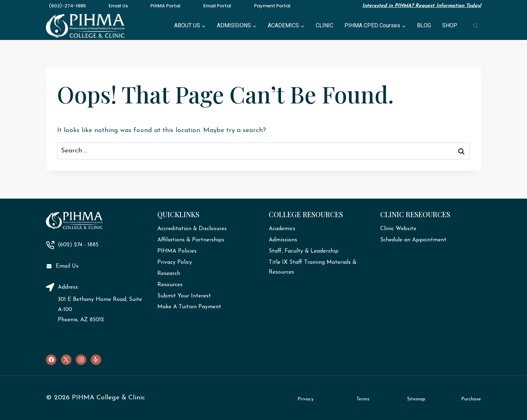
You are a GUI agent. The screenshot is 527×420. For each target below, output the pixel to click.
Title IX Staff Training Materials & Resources (313, 267)
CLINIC (324, 26)
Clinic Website (398, 229)
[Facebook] (51, 360)
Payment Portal (272, 6)
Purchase (471, 399)
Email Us (118, 6)
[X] (66, 360)
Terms (363, 399)
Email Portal (217, 6)
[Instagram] (81, 360)
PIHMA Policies (177, 251)
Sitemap (416, 399)
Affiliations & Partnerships (191, 240)
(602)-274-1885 (67, 6)
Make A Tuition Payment (189, 307)
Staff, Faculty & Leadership (304, 251)
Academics (282, 229)
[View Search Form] (475, 26)
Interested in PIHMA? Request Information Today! (422, 6)
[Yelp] (96, 360)
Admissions (283, 240)
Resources (170, 285)
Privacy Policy (175, 262)
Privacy (306, 399)
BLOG (424, 26)
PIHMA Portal (165, 6)
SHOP (450, 26)
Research (169, 274)
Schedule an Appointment (413, 240)
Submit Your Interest (184, 296)
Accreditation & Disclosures (192, 229)
